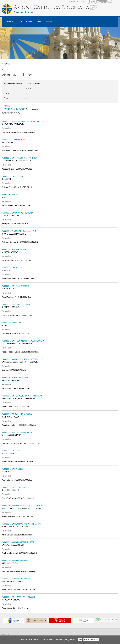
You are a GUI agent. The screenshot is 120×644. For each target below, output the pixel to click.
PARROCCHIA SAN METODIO (12, 268)
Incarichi (7, 106)
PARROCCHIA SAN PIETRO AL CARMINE (16, 304)
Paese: (6, 98)
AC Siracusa (9, 22)
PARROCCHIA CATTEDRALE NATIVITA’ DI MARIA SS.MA (22, 396)
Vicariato (7, 64)
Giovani (29, 22)
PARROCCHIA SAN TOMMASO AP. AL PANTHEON (19, 158)
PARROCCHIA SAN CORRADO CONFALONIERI (18, 432)
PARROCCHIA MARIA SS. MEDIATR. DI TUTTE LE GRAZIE (22, 359)
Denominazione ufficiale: (13, 84)
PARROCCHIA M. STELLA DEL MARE (15, 378)
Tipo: (5, 89)
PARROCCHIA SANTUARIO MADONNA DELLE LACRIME (21, 524)
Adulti (39, 22)
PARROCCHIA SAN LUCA (11, 195)
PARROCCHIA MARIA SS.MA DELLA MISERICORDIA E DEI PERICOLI (26, 506)
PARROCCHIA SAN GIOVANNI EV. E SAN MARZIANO (20, 121)
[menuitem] (10, 22)
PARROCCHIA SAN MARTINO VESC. (14, 249)
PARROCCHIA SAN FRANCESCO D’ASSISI (17, 487)
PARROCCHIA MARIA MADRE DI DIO (15, 561)
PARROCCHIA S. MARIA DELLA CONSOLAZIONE (19, 231)
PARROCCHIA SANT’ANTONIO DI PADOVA (17, 414)
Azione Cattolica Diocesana (51, 7)
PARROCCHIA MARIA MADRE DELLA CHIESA (18, 542)
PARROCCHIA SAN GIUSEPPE (12, 176)
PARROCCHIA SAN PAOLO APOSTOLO (15, 286)
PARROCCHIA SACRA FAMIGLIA (13, 469)
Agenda (49, 22)
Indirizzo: (7, 93)
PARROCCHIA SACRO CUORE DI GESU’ (15, 451)
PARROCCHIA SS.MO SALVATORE (14, 140)
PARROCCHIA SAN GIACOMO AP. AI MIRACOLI (18, 597)
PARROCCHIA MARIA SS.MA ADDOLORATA (17, 579)
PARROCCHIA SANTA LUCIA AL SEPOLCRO (17, 213)
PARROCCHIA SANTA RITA (11, 323)
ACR (20, 22)
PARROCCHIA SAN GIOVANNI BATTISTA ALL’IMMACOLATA (23, 341)
